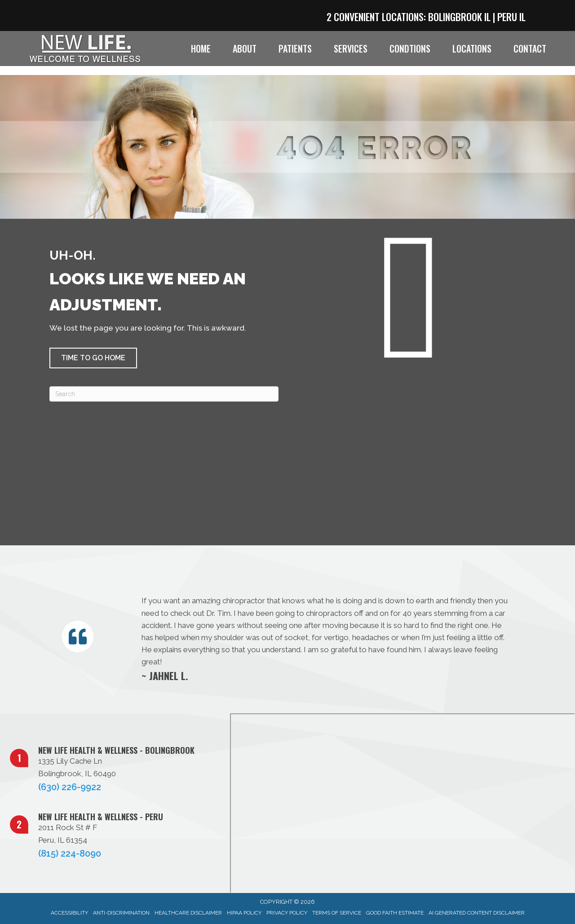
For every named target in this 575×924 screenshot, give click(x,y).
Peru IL (511, 17)
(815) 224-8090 (70, 853)
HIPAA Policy (244, 913)
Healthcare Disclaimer (188, 913)
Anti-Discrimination (121, 913)
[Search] (164, 394)
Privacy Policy (287, 913)
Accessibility (69, 913)
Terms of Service (337, 913)
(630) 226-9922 (70, 787)
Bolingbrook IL (459, 17)
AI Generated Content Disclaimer (477, 913)
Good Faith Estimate (395, 913)
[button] (93, 358)
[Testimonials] (325, 638)
